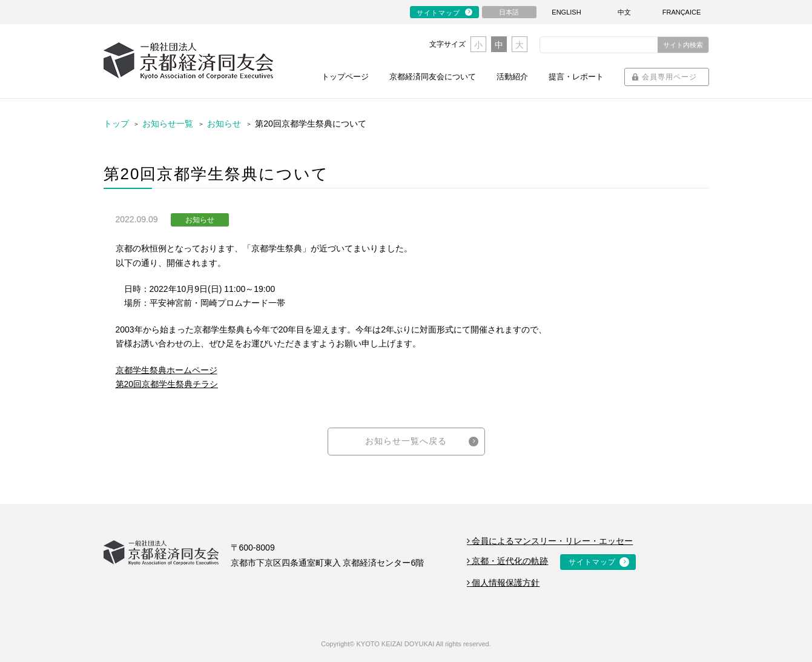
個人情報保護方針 (503, 583)
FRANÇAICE (682, 12)
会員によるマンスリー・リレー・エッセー (550, 541)
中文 (624, 12)
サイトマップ (438, 13)
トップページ (345, 77)
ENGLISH (566, 12)
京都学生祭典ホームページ (167, 370)
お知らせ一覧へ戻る (406, 441)
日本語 (509, 12)
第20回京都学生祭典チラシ (167, 384)
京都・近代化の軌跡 (508, 561)
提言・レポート (576, 77)
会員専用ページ (669, 77)
